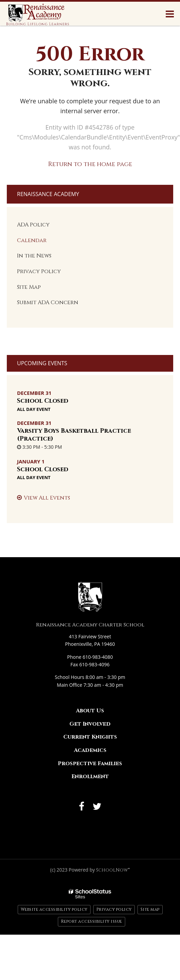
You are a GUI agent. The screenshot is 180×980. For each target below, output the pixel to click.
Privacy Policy (39, 271)
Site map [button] (150, 909)
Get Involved (90, 724)
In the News (34, 256)
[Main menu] (170, 14)
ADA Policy (33, 225)
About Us (90, 711)
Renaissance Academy (48, 194)
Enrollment (90, 776)
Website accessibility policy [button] (54, 909)
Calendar (32, 240)
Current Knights (90, 737)
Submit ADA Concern (48, 302)
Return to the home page (90, 164)
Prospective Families (90, 763)
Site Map (29, 287)
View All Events (47, 498)
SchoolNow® (113, 870)
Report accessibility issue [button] (92, 921)
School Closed (43, 401)
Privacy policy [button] (114, 909)
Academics (90, 750)
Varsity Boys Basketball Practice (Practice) (74, 435)
